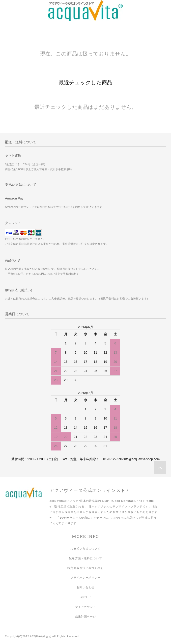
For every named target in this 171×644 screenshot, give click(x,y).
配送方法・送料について (85, 558)
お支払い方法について (85, 549)
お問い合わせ (86, 587)
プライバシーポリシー (85, 578)
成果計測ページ (86, 616)
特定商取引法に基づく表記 (85, 568)
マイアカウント (86, 607)
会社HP (85, 597)
